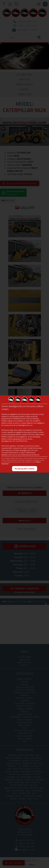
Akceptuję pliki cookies (25, 469)
